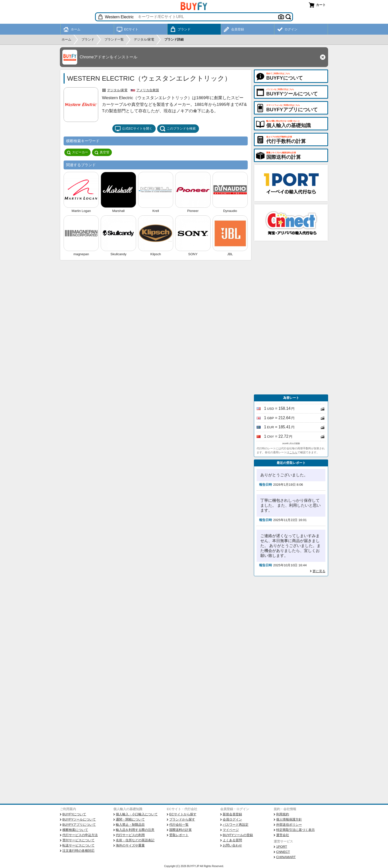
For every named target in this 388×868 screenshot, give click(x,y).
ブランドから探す (182, 819)
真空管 (102, 152)
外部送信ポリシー (289, 825)
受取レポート (179, 835)
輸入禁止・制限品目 (130, 825)
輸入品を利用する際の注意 (135, 830)
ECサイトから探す (183, 814)
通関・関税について (130, 819)
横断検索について (75, 830)
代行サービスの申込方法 (80, 835)
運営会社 (283, 835)
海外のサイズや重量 (130, 845)
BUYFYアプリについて (79, 825)
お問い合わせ (232, 845)
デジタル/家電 (117, 90)
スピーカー (77, 152)
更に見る (319, 571)
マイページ (231, 830)
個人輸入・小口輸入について (137, 814)
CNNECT (283, 852)
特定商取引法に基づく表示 (295, 830)
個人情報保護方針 (289, 819)
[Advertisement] (291, 318)
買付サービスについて (78, 840)
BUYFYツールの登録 (238, 835)
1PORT (282, 847)
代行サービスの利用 (130, 835)
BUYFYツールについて (79, 819)
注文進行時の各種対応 (78, 851)
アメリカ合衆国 (148, 90)
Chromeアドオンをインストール (109, 57)
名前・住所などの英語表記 (135, 840)
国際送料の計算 (181, 830)
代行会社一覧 (179, 825)
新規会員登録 (232, 814)
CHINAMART (286, 857)
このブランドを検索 (178, 129)
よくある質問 (232, 840)
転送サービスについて (78, 845)
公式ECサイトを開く (134, 129)
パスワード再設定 (236, 825)
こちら (293, 452)
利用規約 (283, 814)
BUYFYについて (74, 814)
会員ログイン (232, 819)
